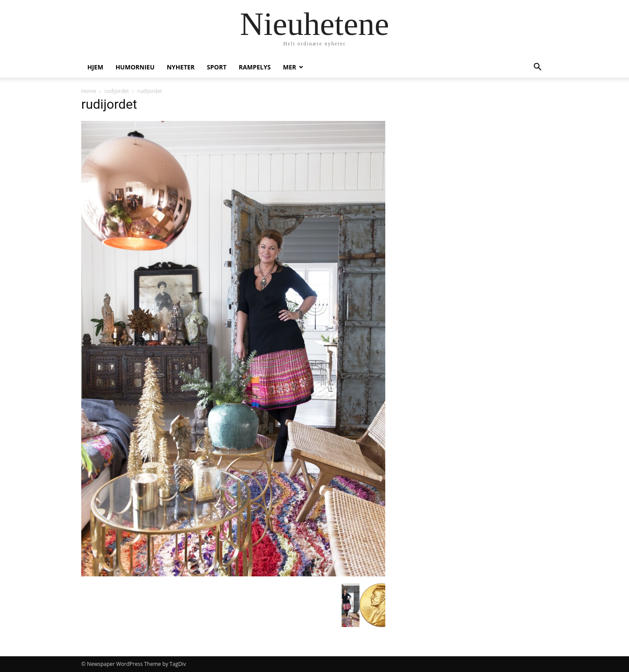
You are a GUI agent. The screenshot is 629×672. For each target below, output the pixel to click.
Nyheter (181, 67)
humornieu (135, 67)
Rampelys (255, 67)
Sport (217, 67)
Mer (290, 67)
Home (89, 91)
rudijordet (117, 91)
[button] (537, 68)
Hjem (95, 67)
